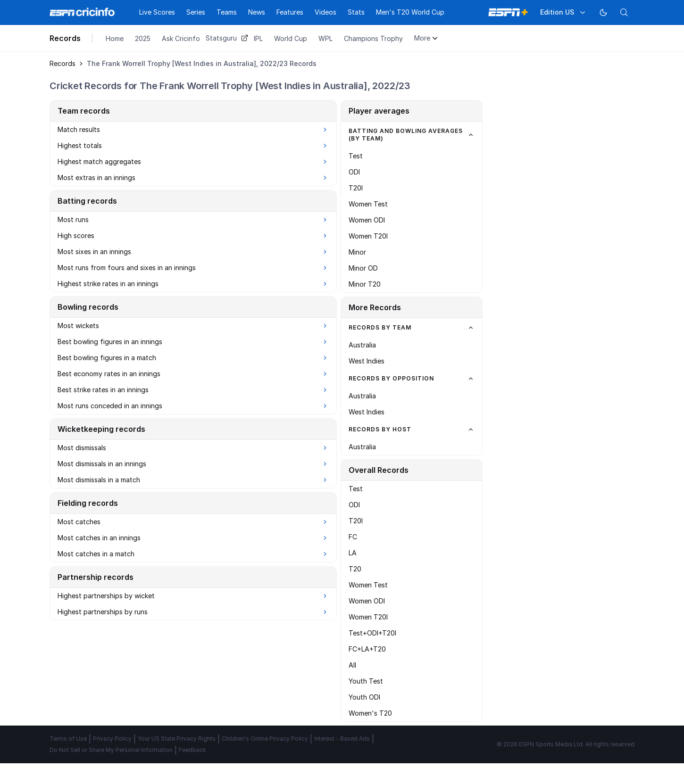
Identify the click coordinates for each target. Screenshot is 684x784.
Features (290, 12)
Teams (227, 12)
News (257, 12)
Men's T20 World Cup (410, 12)
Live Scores (157, 12)
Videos (325, 12)
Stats (356, 12)
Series (196, 12)
